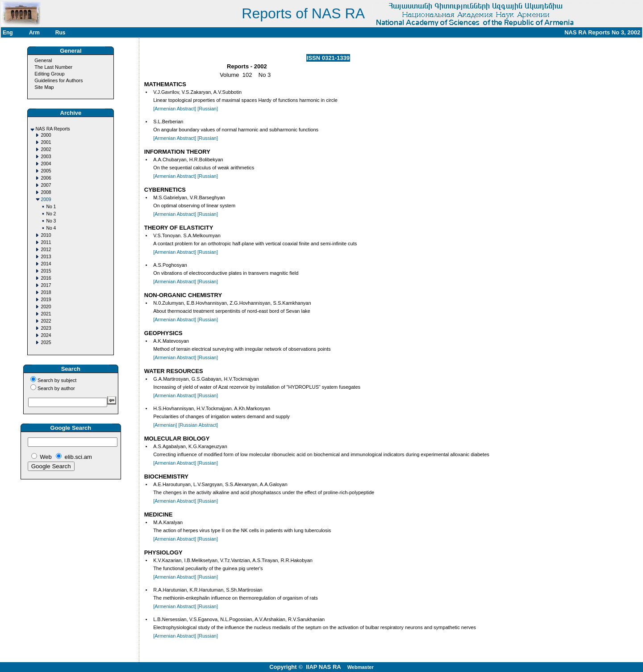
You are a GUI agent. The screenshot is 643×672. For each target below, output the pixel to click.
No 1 (51, 207)
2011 (46, 242)
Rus (61, 33)
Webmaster (361, 667)
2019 (46, 300)
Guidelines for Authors (58, 80)
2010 (46, 235)
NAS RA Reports (52, 129)
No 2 (51, 214)
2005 (46, 171)
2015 (46, 271)
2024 (46, 335)
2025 (46, 342)
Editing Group (49, 74)
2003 (46, 157)
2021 (46, 314)
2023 (46, 328)
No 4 (51, 228)
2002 (46, 149)
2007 (46, 185)
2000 (46, 135)
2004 (46, 164)
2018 (46, 292)
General (43, 60)
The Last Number (53, 67)
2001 (46, 142)
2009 (46, 199)
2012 (46, 250)
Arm (34, 33)
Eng (8, 33)
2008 (46, 192)
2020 (46, 307)
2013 (46, 257)
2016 (46, 278)
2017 (46, 285)
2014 (46, 264)
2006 (46, 178)
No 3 (51, 221)
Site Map (44, 87)
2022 (46, 321)
